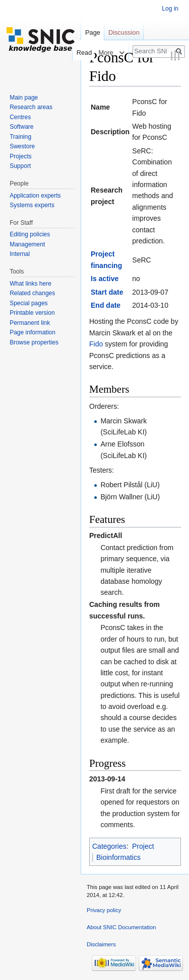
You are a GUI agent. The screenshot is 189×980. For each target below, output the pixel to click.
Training (20, 137)
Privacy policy (104, 910)
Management (27, 244)
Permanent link (30, 323)
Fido (96, 344)
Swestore (22, 146)
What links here (30, 284)
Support (20, 166)
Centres (20, 117)
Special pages (28, 303)
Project (143, 846)
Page (93, 32)
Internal (20, 254)
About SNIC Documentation (121, 927)
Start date (107, 292)
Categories (109, 846)
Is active (105, 279)
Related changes (32, 293)
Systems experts (32, 205)
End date (106, 305)
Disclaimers (101, 944)
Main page (24, 98)
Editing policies (30, 234)
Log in (170, 9)
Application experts (35, 196)
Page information (33, 332)
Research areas (31, 107)
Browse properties (34, 342)
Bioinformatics (118, 857)
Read (81, 53)
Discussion (124, 32)
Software (21, 127)
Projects (20, 156)
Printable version (32, 313)
